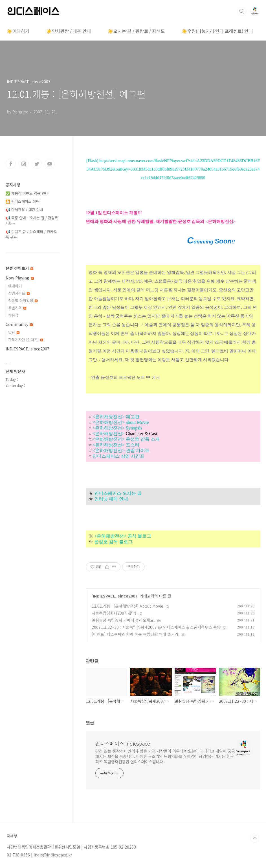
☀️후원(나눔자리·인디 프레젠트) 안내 (217, 31)
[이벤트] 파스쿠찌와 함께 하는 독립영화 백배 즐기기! (136, 634)
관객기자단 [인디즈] (26, 340)
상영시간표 (19, 293)
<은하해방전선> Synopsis (117, 428)
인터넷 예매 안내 (111, 499)
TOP (255, 838)
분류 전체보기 (19, 268)
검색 (242, 11)
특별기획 (17, 308)
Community (19, 324)
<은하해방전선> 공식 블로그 (123, 536)
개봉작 (13, 315)
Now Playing (20, 278)
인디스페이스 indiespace (123, 743)
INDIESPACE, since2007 (115, 596)
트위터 (37, 164)
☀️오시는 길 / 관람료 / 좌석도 (136, 31)
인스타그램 (24, 164)
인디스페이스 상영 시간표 (118, 456)
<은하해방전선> (125, 434)
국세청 (12, 836)
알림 (14, 332)
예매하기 (15, 286)
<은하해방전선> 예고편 (116, 417)
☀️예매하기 (18, 31)
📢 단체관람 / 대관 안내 (24, 210)
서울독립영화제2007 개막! (114, 613)
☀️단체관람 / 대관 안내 (69, 31)
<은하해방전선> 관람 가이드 (121, 450)
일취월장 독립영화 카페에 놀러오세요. (123, 620)
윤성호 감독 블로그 (113, 542)
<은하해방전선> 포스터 (116, 445)
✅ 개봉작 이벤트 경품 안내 (27, 193)
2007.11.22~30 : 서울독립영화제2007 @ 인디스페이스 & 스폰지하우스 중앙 (156, 627)
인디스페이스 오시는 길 (118, 493)
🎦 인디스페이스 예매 (23, 201)
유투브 (50, 164)
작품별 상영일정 (23, 300)
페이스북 (11, 164)
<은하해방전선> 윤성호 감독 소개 (126, 439)
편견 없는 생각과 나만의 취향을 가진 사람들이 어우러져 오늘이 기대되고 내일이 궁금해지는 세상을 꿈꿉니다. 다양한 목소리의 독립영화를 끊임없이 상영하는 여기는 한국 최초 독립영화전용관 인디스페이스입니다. (165, 756)
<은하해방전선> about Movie (121, 422)
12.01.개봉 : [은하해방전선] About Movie (127, 606)
